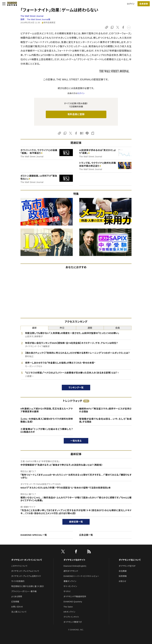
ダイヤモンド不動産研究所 (75, 597)
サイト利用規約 (18, 581)
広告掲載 (15, 602)
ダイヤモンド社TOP (127, 566)
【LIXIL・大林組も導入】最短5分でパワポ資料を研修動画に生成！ (47, 420)
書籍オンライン (70, 581)
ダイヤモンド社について (130, 560)
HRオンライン (69, 612)
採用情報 (123, 576)
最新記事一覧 (76, 522)
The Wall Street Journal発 (39, 19)
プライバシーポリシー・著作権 (24, 591)
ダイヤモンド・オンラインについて (27, 560)
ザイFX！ (67, 591)
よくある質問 (17, 597)
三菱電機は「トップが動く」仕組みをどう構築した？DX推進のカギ (47, 431)
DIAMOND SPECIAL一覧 (34, 535)
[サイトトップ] (11, 4)
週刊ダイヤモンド (71, 571)
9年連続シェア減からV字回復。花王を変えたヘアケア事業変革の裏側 (47, 410)
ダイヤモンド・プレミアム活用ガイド (26, 576)
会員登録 (144, 4)
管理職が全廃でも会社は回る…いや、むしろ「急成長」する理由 (105, 420)
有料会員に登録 (76, 114)
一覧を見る (76, 441)
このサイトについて (19, 566)
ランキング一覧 (76, 388)
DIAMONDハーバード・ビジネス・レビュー (81, 576)
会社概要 (123, 571)
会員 (118, 328)
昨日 (62, 328)
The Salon (68, 607)
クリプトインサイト (71, 617)
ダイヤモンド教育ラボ (73, 622)
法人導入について (19, 612)
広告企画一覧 (86, 535)
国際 (23, 19)
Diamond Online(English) (75, 566)
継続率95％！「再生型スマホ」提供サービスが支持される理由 (105, 410)
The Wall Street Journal (32, 16)
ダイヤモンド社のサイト (75, 560)
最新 (34, 328)
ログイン (131, 4)
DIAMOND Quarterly (73, 602)
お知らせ (123, 581)
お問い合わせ (17, 607)
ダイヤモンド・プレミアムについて (25, 571)
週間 (90, 328)
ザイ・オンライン (70, 586)
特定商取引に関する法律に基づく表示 (28, 586)
